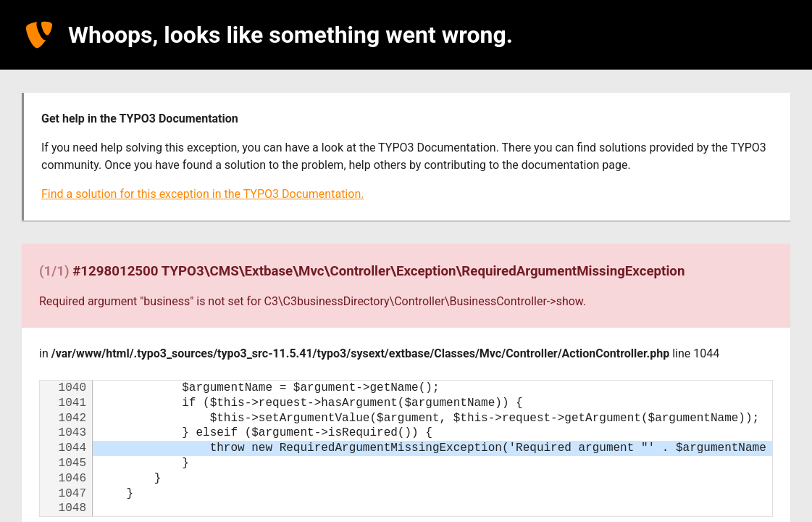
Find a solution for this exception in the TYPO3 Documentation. (202, 194)
